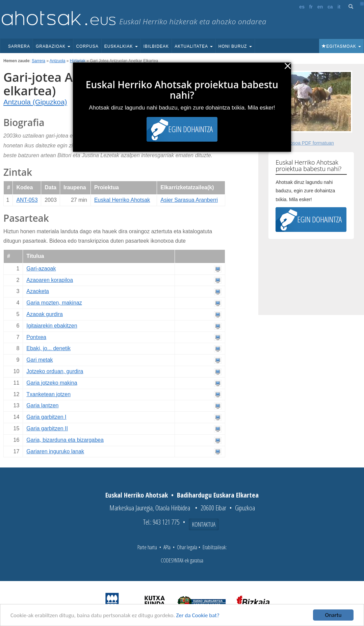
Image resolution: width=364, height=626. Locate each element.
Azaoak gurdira (45, 314)
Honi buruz (235, 46)
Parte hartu (147, 547)
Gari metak (40, 360)
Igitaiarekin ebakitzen (52, 326)
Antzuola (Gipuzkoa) (35, 102)
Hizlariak (78, 61)
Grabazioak (53, 46)
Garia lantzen (42, 405)
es (302, 7)
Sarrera (19, 46)
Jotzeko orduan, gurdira (55, 371)
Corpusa (87, 46)
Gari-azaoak (41, 269)
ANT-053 (27, 200)
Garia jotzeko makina (52, 383)
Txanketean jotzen (48, 394)
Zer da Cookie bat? (198, 615)
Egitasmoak (341, 46)
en (320, 7)
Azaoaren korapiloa (50, 280)
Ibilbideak (156, 46)
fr (311, 7)
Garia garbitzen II (47, 428)
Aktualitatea (194, 46)
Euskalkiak (121, 46)
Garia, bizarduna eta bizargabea (65, 440)
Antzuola (58, 61)
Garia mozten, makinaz (54, 303)
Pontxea (36, 337)
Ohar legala (187, 547)
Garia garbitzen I (46, 417)
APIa (167, 547)
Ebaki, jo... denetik (48, 348)
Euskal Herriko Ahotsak (122, 200)
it (339, 7)
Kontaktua (204, 524)
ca (330, 7)
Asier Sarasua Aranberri (189, 200)
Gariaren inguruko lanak (55, 451)
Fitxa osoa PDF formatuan (306, 143)
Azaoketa (38, 291)
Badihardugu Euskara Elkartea (218, 495)
